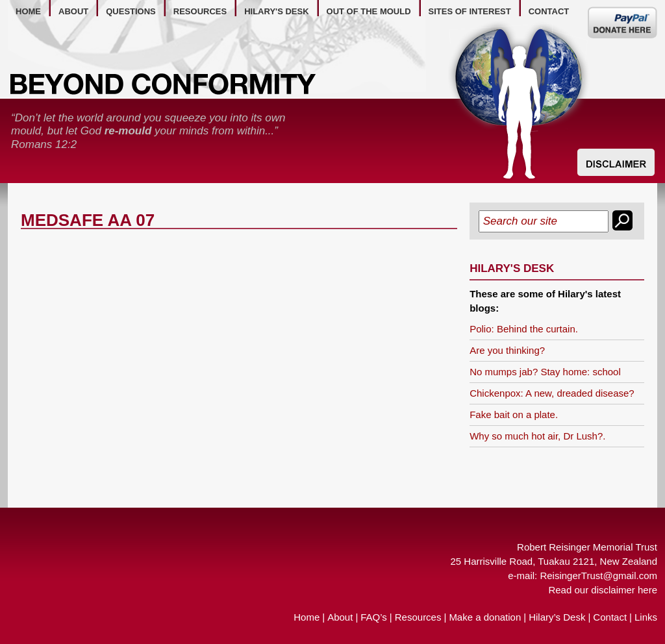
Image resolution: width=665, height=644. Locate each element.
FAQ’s (374, 617)
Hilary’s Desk (557, 617)
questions (131, 11)
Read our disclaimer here (603, 590)
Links (646, 617)
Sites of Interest (470, 11)
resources (200, 11)
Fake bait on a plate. (514, 415)
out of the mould (369, 11)
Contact (610, 617)
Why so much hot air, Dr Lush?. (537, 436)
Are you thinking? (507, 350)
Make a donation (485, 617)
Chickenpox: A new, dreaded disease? (552, 393)
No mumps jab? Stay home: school (545, 372)
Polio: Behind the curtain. (524, 329)
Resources (418, 617)
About (340, 617)
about (73, 11)
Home (307, 617)
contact (549, 11)
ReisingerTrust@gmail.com (598, 576)
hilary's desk (276, 11)
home (28, 11)
